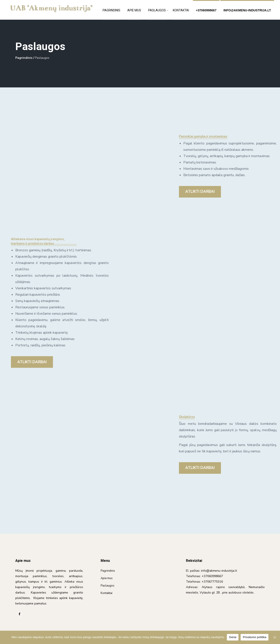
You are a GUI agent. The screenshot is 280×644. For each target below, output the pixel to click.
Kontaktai (181, 10)
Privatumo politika (255, 637)
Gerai (233, 637)
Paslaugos (157, 10)
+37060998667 (206, 10)
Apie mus (134, 10)
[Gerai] (275, 637)
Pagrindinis (111, 10)
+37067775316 (212, 582)
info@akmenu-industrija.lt (247, 10)
